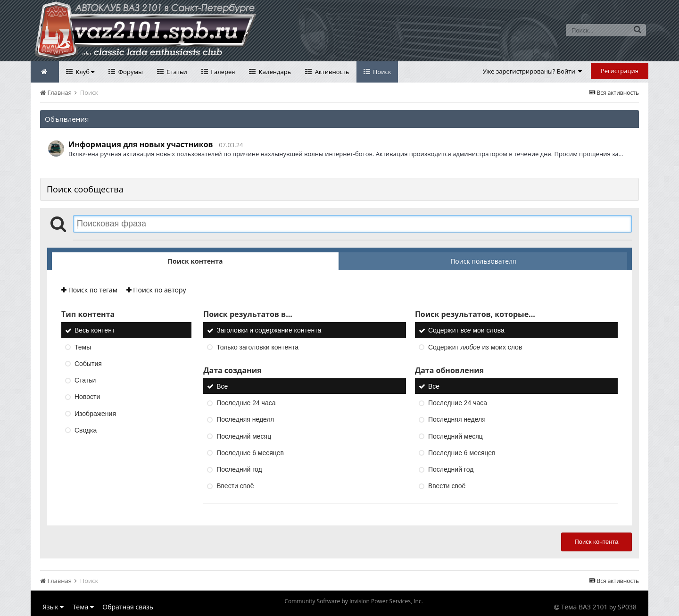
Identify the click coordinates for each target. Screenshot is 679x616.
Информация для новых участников (141, 144)
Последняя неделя (245, 420)
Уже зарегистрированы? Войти (533, 71)
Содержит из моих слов (475, 347)
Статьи (176, 72)
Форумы (130, 72)
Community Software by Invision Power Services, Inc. (353, 601)
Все (222, 386)
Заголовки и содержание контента (269, 331)
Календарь (274, 72)
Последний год (239, 469)
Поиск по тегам (89, 290)
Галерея (222, 72)
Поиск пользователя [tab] (483, 261)
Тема (83, 607)
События (88, 364)
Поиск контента (596, 542)
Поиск (381, 72)
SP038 (627, 607)
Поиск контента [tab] (195, 261)
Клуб (84, 72)
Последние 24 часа (246, 403)
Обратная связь (128, 607)
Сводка (86, 430)
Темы (83, 347)
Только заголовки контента (257, 347)
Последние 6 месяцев (250, 453)
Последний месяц (244, 436)
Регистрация (620, 71)
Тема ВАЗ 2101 (584, 607)
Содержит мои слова (466, 331)
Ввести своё (235, 486)
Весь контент (95, 331)
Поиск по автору (156, 290)
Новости (87, 397)
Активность (331, 72)
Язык (53, 607)
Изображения (95, 414)
